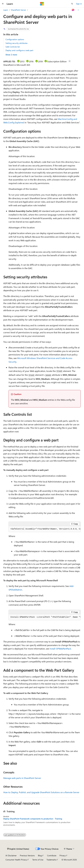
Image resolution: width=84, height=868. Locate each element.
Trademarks (51, 860)
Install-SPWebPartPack (60, 649)
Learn (6, 10)
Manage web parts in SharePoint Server (22, 778)
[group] (45, 529)
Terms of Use (38, 860)
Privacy (63, 855)
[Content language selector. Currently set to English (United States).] (18, 849)
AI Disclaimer (11, 855)
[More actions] (78, 10)
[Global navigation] (3, 4)
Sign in (79, 4)
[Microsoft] (42, 4)
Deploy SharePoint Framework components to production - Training (33, 819)
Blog (40, 855)
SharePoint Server (18, 10)
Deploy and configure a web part (19, 50)
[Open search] (72, 4)
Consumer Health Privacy (16, 860)
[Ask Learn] (73, 10)
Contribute (52, 855)
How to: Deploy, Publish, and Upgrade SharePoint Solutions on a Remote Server (41, 792)
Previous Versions (27, 855)
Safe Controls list (13, 47)
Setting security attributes (17, 43)
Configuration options (15, 39)
